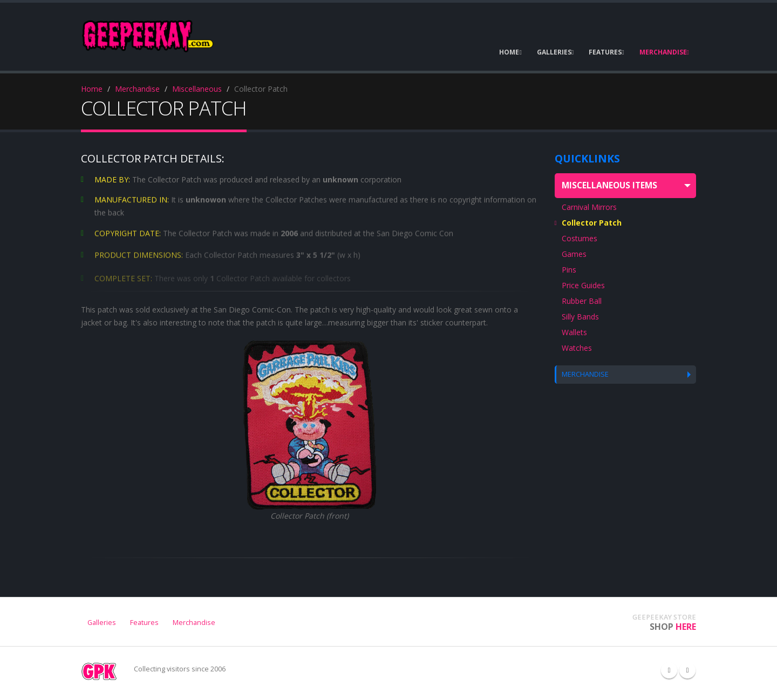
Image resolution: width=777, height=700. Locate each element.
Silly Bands (580, 317)
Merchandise (137, 89)
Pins (569, 270)
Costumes (580, 238)
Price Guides (583, 285)
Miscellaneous (197, 89)
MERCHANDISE (664, 52)
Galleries (102, 623)
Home (92, 89)
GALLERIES (555, 52)
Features (144, 623)
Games (574, 254)
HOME (510, 52)
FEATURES (606, 52)
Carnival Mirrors (589, 207)
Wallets (574, 332)
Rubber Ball (582, 301)
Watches (577, 348)
